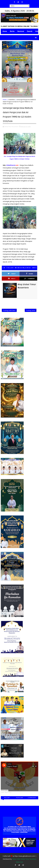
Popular (19, 798)
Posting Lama (31, 310)
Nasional (21, 31)
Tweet (12, 274)
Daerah (30, 31)
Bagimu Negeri (8, 792)
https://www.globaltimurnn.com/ (25, 856)
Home (5, 31)
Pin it (12, 279)
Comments (32, 798)
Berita (12, 31)
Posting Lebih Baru (9, 310)
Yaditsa (2, 792)
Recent (7, 798)
